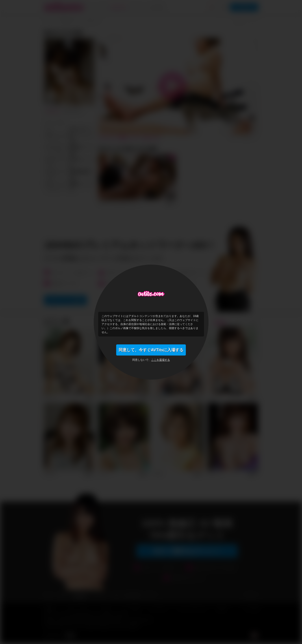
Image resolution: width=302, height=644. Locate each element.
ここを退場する (161, 360)
